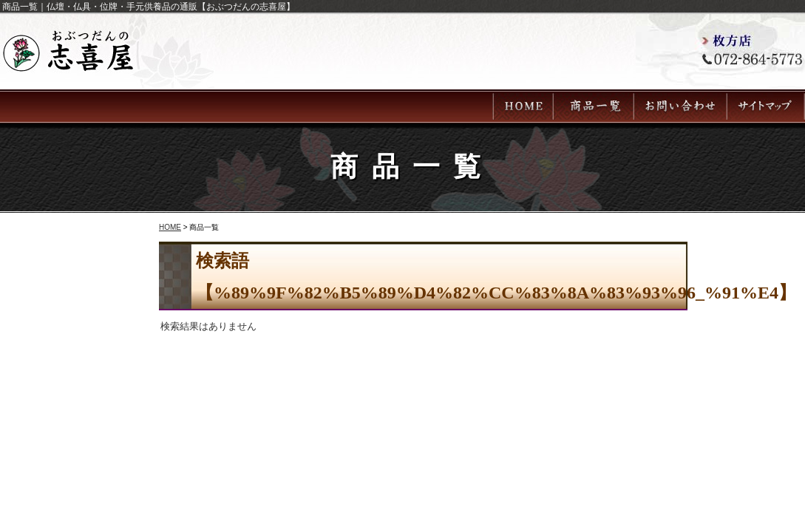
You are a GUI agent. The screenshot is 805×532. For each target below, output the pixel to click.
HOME (170, 227)
